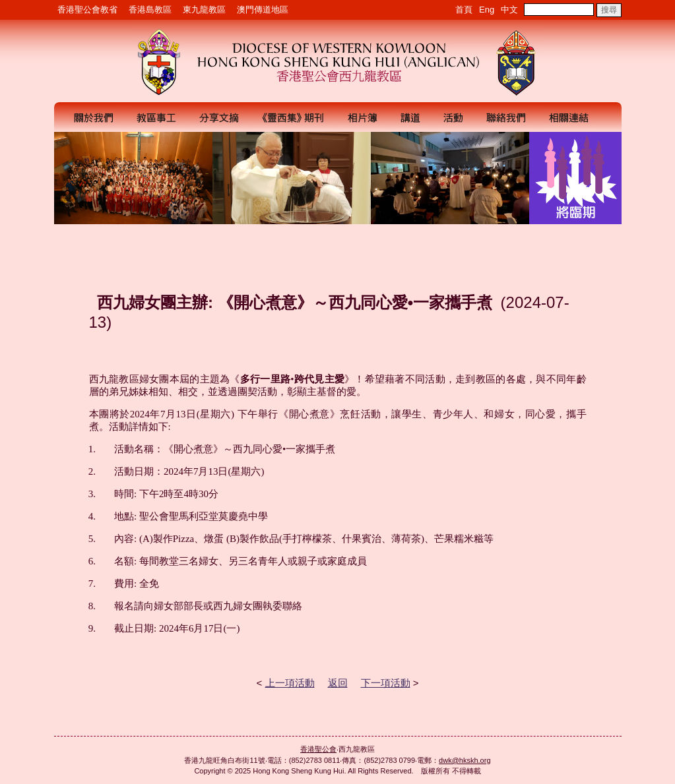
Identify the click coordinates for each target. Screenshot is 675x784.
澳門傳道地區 (263, 10)
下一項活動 (386, 683)
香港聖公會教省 (87, 10)
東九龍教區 (204, 10)
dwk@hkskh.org (465, 760)
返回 (338, 683)
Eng (487, 10)
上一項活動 (290, 683)
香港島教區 (150, 10)
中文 (509, 10)
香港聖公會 (318, 749)
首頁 (464, 10)
